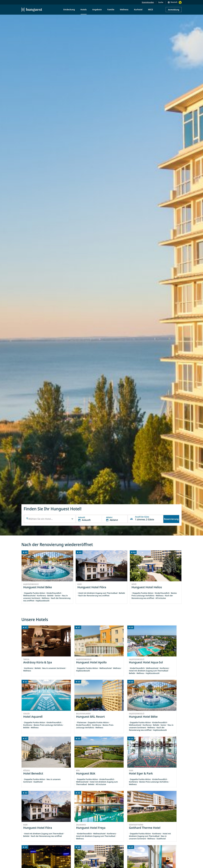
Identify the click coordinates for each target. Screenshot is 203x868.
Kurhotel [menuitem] (138, 9)
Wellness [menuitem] (124, 9)
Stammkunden (148, 2)
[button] (50, 519)
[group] (47, 577)
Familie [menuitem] (111, 9)
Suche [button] (161, 2)
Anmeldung (174, 10)
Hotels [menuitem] (84, 9)
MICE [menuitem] (150, 9)
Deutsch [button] (174, 2)
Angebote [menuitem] (97, 9)
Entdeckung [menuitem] (69, 9)
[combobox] (50, 519)
